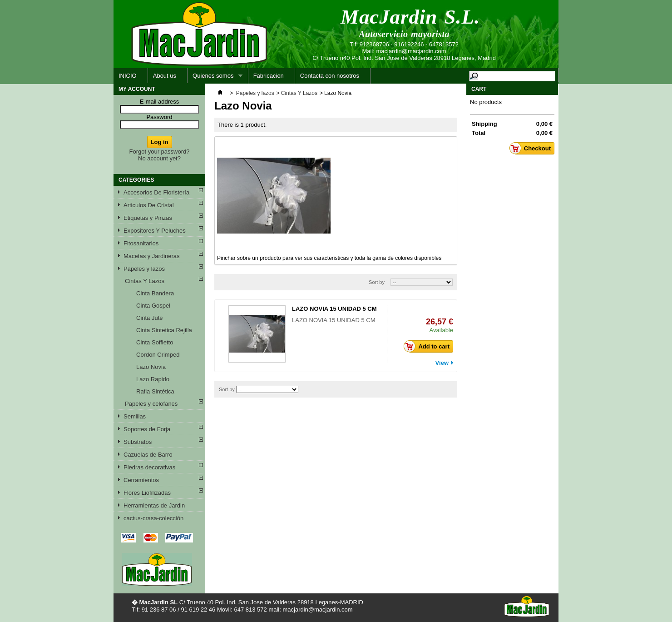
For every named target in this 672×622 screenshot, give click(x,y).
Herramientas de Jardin (154, 505)
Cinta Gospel (153, 306)
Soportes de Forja (147, 429)
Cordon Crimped (158, 355)
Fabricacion (269, 76)
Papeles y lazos (144, 269)
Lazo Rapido (153, 379)
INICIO (128, 76)
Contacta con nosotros (330, 76)
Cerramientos (141, 480)
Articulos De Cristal (149, 205)
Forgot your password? (160, 152)
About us (165, 76)
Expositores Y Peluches (155, 231)
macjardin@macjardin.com (411, 51)
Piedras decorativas (149, 467)
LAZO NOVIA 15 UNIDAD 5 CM (334, 309)
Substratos (138, 442)
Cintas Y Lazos (145, 281)
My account (137, 89)
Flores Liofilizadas (147, 493)
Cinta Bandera (155, 293)
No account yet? (159, 158)
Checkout (533, 148)
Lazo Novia (151, 367)
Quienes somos (215, 78)
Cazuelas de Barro (148, 455)
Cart (479, 89)
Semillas (135, 416)
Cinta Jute (150, 318)
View (442, 363)
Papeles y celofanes (151, 404)
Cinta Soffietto (155, 342)
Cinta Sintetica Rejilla (164, 330)
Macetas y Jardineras (152, 256)
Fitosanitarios (141, 243)
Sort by (377, 282)
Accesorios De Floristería (156, 192)
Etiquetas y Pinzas (148, 218)
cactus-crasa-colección (153, 518)
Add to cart (429, 346)
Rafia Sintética (155, 391)
